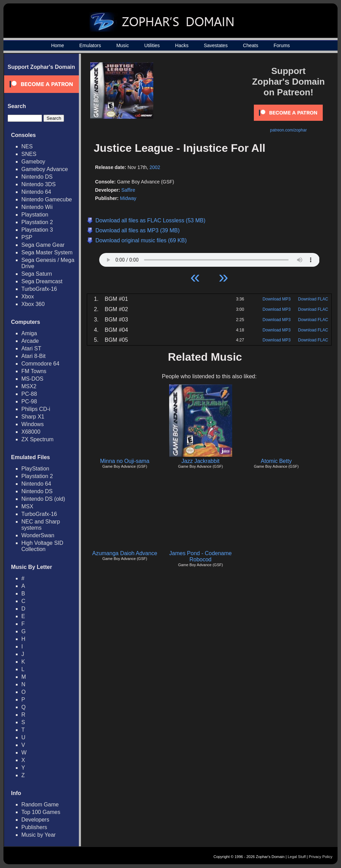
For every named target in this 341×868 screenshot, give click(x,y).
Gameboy (33, 162)
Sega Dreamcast (42, 281)
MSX (27, 506)
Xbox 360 (33, 304)
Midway (128, 198)
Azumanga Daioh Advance (125, 553)
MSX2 (29, 386)
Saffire (128, 190)
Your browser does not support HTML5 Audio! (209, 258)
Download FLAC (313, 299)
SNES (29, 154)
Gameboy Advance (45, 169)
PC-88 (29, 394)
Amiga (29, 333)
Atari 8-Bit (33, 356)
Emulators (90, 45)
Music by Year (39, 835)
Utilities (152, 45)
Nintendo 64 (36, 192)
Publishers (34, 827)
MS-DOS (32, 379)
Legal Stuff (297, 857)
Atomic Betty (276, 461)
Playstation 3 (37, 230)
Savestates (216, 45)
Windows (33, 424)
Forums (282, 45)
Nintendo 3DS (39, 184)
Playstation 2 (37, 222)
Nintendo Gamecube (47, 199)
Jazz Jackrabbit (200, 461)
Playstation (35, 215)
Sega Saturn (37, 274)
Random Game (40, 805)
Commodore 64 (40, 364)
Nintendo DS (37, 177)
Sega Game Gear (43, 245)
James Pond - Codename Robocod (200, 556)
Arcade (30, 341)
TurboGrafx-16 (39, 289)
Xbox (28, 297)
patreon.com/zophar (288, 130)
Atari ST (31, 348)
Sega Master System (47, 252)
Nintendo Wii (37, 207)
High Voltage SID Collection (42, 546)
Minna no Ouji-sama (125, 461)
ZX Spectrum (37, 439)
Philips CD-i (36, 409)
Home (57, 45)
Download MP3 (276, 299)
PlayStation (35, 469)
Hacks (182, 45)
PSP (27, 237)
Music (123, 45)
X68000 (31, 432)
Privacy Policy (321, 857)
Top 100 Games (41, 812)
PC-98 (29, 401)
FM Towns (34, 371)
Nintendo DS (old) (43, 499)
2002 (155, 167)
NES (27, 146)
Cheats (250, 45)
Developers (35, 820)
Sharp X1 (33, 417)
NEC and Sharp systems (41, 525)
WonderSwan (38, 535)
